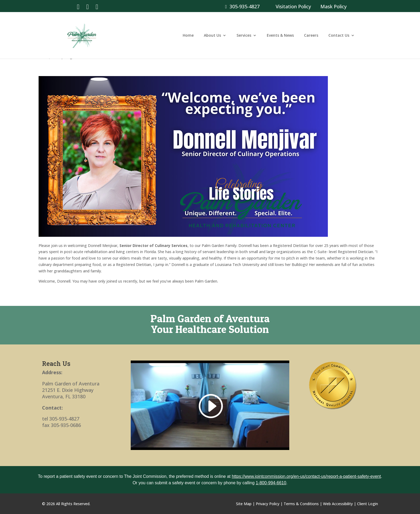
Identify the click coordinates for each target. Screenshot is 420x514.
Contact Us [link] (339, 36)
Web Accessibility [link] (338, 504)
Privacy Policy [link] (268, 504)
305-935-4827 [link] (242, 6)
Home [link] (188, 36)
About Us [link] (212, 36)
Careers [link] (311, 36)
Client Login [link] (367, 504)
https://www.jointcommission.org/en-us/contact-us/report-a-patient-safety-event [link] (306, 476)
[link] (78, 6)
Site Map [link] (244, 504)
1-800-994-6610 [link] (271, 483)
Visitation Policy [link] (293, 6)
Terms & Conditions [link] (301, 504)
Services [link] (244, 36)
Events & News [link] (280, 36)
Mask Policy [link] (333, 6)
